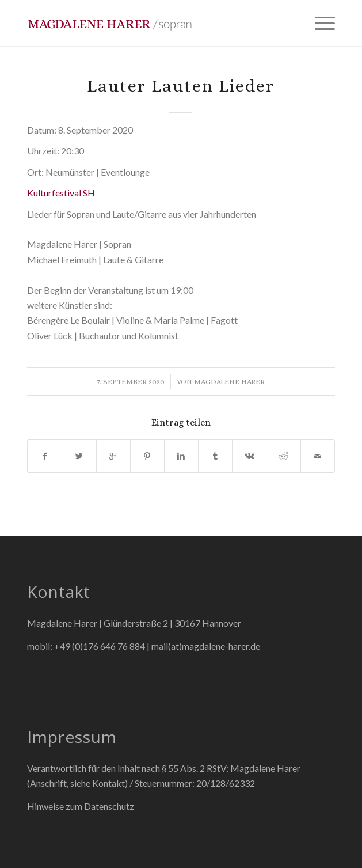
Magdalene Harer (229, 382)
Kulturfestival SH (61, 193)
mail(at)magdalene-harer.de (206, 646)
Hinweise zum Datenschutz (81, 806)
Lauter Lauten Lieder (181, 86)
